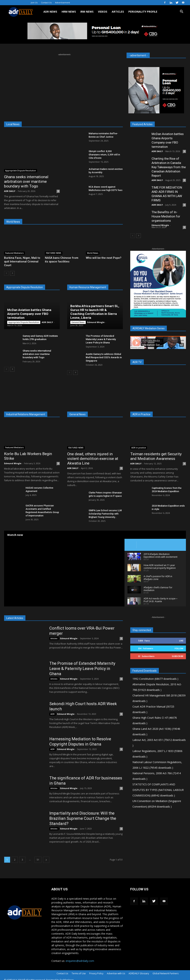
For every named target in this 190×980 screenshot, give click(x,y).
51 (38, 860)
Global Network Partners (166, 973)
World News (93, 253)
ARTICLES (118, 12)
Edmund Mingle (96, 322)
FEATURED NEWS (54, 253)
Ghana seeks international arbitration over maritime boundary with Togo (26, 182)
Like (181, 641)
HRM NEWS (69, 12)
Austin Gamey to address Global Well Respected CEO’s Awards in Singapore (104, 357)
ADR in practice (139, 448)
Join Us (34, 3)
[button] (181, 12)
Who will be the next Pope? (104, 258)
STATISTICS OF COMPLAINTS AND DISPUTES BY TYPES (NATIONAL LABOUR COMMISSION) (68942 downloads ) (158, 790)
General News (78, 322)
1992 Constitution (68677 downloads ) (155, 679)
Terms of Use (79, 973)
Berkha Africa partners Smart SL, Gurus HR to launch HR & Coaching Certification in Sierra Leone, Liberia (95, 312)
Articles (54, 638)
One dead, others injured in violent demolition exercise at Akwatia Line (93, 459)
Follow (179, 648)
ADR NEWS (50, 12)
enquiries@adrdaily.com (80, 961)
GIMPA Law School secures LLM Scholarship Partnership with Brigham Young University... (105, 514)
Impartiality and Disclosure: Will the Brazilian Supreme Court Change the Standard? (83, 818)
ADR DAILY (10, 191)
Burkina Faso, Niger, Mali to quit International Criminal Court (22, 262)
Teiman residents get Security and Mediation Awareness (156, 456)
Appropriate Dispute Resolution (21, 171)
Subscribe (178, 656)
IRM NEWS (87, 12)
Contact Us (46, 3)
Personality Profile (143, 12)
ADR (53, 714)
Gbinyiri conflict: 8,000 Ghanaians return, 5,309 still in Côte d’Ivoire (104, 155)
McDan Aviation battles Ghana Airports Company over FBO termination (29, 314)
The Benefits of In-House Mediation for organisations (166, 216)
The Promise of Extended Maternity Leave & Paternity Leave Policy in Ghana (101, 339)
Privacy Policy (96, 973)
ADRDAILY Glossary (139, 973)
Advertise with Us (116, 973)
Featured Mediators (14, 253)
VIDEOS (103, 12)
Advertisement (63, 3)
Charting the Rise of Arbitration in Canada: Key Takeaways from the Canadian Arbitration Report (169, 167)
